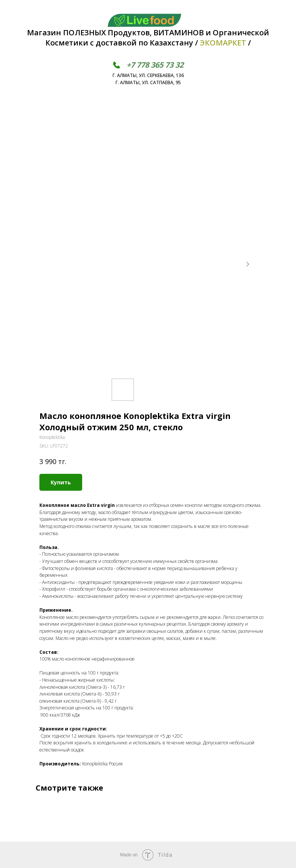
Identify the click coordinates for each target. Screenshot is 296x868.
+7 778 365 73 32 (155, 65)
